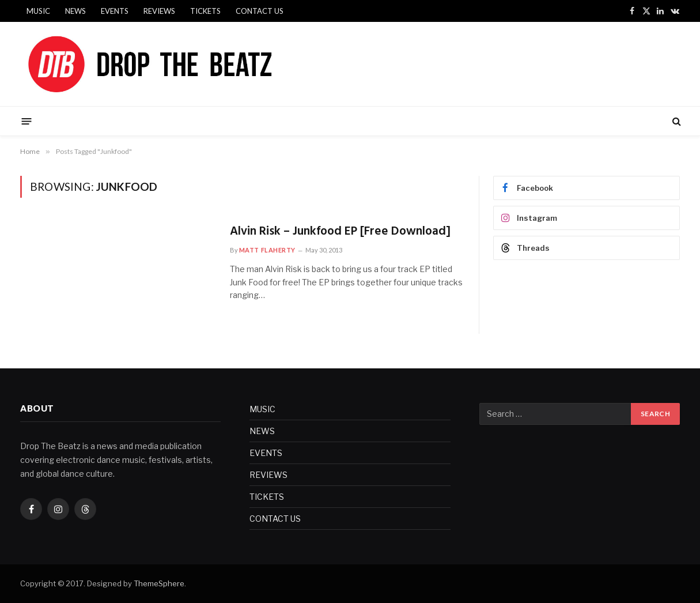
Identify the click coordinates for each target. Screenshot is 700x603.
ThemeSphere (159, 583)
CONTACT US (260, 11)
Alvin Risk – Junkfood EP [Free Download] (340, 232)
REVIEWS (159, 11)
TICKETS (205, 11)
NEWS (75, 11)
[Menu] (26, 121)
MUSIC (38, 11)
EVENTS (115, 11)
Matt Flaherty (267, 250)
